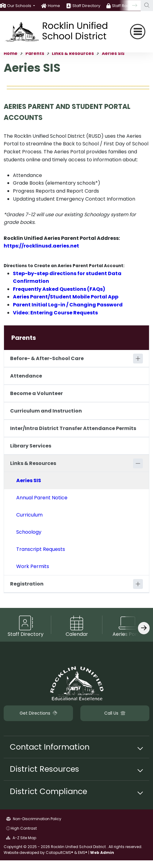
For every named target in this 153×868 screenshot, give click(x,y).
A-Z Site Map (21, 838)
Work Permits (33, 566)
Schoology (29, 532)
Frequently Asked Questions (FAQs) (59, 289)
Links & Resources (73, 53)
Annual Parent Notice (42, 498)
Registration (27, 584)
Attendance (26, 376)
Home (54, 6)
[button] (21, 6)
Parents (35, 53)
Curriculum (29, 515)
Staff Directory (86, 6)
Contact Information (50, 747)
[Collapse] (138, 463)
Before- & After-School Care (47, 358)
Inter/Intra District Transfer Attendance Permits (73, 428)
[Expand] (138, 359)
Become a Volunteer (36, 393)
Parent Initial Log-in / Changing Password (68, 305)
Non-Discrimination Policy (34, 819)
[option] (17, 6)
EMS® (83, 853)
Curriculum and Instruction (46, 411)
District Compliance (48, 791)
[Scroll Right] (144, 628)
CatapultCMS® (59, 853)
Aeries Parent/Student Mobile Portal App (66, 297)
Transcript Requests (41, 549)
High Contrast (24, 828)
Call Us (115, 713)
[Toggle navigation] (138, 32)
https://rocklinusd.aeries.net (41, 246)
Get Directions (38, 713)
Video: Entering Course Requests (55, 313)
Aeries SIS (113, 53)
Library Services (31, 446)
